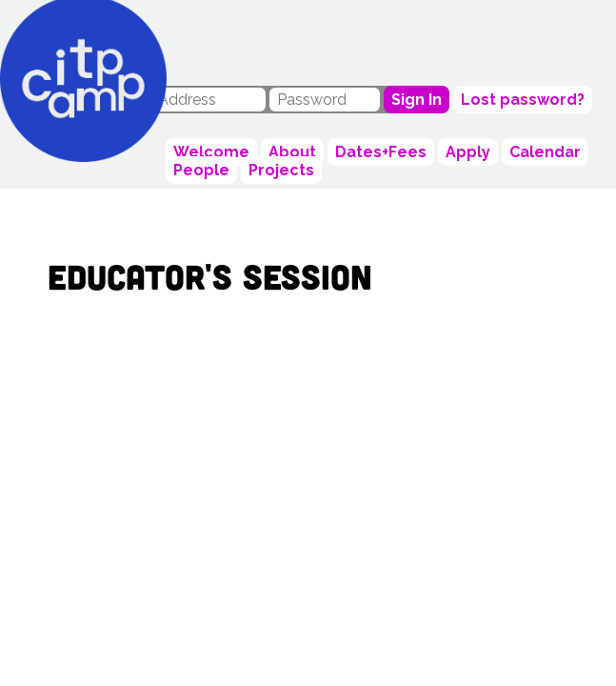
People (201, 170)
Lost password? (523, 100)
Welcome (211, 152)
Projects (281, 170)
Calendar (545, 152)
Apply (468, 152)
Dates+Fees (381, 152)
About (292, 152)
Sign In (417, 100)
